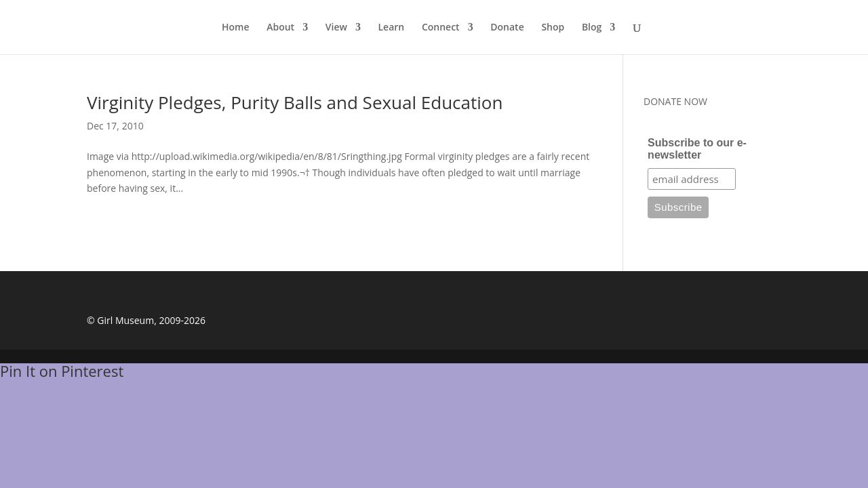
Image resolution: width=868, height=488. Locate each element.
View (336, 28)
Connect (441, 28)
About (280, 28)
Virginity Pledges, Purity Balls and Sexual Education (295, 102)
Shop (553, 28)
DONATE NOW (675, 101)
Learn (392, 28)
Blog (592, 28)
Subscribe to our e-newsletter (697, 149)
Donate (507, 28)
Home (236, 28)
